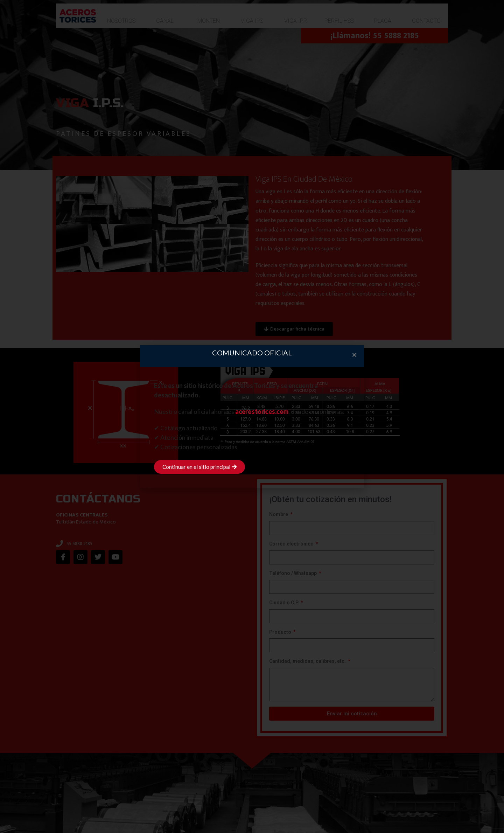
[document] (252, 416)
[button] (354, 355)
